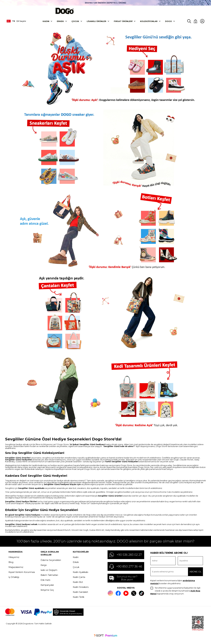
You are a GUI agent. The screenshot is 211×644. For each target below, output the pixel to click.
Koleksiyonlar (149, 24)
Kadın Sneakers (81, 590)
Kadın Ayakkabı (81, 575)
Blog (11, 565)
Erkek (60, 24)
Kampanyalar (47, 588)
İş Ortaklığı (14, 580)
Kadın (46, 24)
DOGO (169, 24)
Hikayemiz (14, 560)
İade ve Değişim (49, 573)
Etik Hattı (45, 583)
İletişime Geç (47, 593)
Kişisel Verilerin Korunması (22, 575)
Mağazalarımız (16, 570)
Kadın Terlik (79, 600)
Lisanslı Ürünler (96, 24)
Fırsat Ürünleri (123, 24)
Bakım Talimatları (49, 578)
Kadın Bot (78, 585)
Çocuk (75, 24)
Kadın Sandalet (80, 595)
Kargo (44, 568)
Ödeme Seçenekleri (51, 563)
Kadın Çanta (79, 580)
